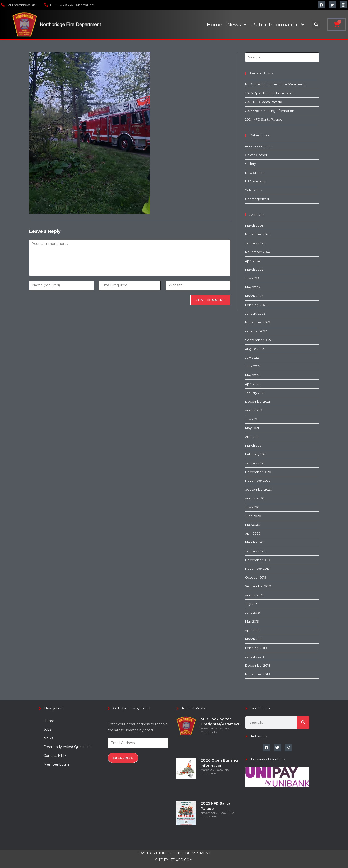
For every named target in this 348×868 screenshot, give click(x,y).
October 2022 (256, 331)
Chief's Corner (256, 155)
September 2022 (258, 340)
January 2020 (255, 551)
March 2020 (254, 542)
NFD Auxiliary (255, 181)
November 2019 (257, 569)
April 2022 (253, 384)
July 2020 (252, 507)
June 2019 (253, 613)
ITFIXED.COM (181, 860)
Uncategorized (257, 199)
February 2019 (256, 648)
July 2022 (252, 357)
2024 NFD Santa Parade (264, 119)
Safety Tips (254, 190)
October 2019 (256, 577)
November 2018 (257, 674)
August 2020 (255, 498)
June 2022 (253, 366)
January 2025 (255, 243)
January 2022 (255, 393)
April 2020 (253, 533)
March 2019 (254, 639)
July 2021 (252, 419)
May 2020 (253, 525)
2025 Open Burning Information (270, 111)
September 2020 (259, 489)
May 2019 (252, 621)
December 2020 (258, 472)
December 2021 (257, 401)
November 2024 (258, 252)
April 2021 (252, 437)
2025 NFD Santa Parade (264, 102)
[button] (316, 25)
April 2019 (252, 630)
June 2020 (253, 516)
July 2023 (252, 278)
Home (49, 721)
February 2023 (256, 305)
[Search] (303, 722)
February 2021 (256, 454)
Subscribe (123, 758)
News (48, 738)
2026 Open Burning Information (270, 93)
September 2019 (258, 586)
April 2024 (253, 261)
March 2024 (254, 270)
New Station (255, 173)
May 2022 (252, 375)
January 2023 (255, 314)
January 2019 (255, 656)
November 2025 (258, 234)
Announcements (258, 146)
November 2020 (258, 481)
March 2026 (254, 226)
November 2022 (258, 322)
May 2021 (252, 428)
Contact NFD (55, 756)
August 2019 (254, 595)
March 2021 (254, 445)
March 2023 (254, 296)
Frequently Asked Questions (67, 747)
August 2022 (254, 349)
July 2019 (252, 604)
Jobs (47, 729)
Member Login (56, 764)
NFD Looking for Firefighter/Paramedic (275, 84)
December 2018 (258, 665)
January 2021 (255, 463)
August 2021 (254, 410)
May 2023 (252, 287)
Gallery (250, 164)
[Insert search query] (282, 57)
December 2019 (258, 560)
